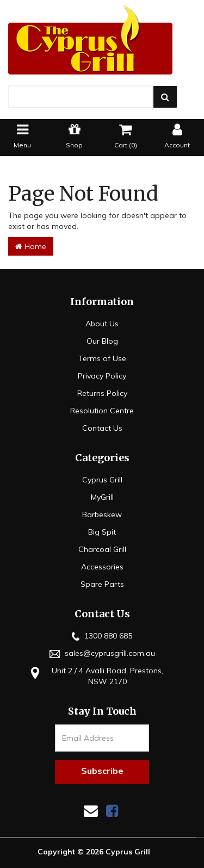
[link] (112, 811)
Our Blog (102, 341)
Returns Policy (102, 393)
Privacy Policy (102, 376)
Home (31, 246)
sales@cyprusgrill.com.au (102, 653)
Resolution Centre (102, 411)
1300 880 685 (102, 636)
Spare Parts (102, 584)
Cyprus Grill (102, 480)
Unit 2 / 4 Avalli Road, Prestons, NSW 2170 (95, 676)
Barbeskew (102, 514)
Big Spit (102, 532)
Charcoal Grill (102, 549)
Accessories (102, 567)
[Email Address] (102, 738)
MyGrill (102, 497)
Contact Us (102, 428)
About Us (102, 324)
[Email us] (91, 811)
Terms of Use (102, 358)
